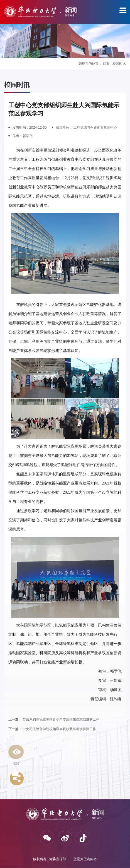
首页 (106, 64)
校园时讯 (119, 64)
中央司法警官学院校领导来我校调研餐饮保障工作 (52, 729)
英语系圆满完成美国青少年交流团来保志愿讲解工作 (54, 720)
